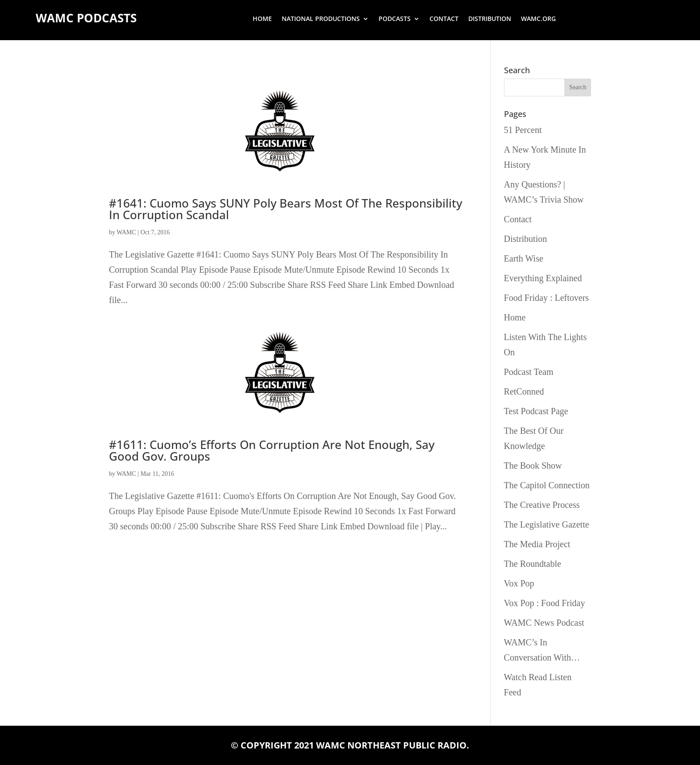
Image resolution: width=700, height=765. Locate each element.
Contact (444, 19)
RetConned (524, 391)
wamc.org (538, 19)
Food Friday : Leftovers (547, 298)
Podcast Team (529, 372)
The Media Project (537, 544)
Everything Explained (543, 278)
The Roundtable (533, 564)
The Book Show (533, 466)
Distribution (490, 19)
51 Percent (523, 130)
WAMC (126, 232)
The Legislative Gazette (547, 524)
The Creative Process (542, 505)
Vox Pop (519, 583)
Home (262, 19)
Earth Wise (524, 258)
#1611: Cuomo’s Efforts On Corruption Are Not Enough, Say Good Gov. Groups (272, 450)
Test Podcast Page (536, 411)
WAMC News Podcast (544, 623)
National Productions (321, 19)
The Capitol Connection (547, 485)
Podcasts (395, 19)
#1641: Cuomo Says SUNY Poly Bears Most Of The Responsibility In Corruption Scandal (285, 209)
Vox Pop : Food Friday (545, 603)
